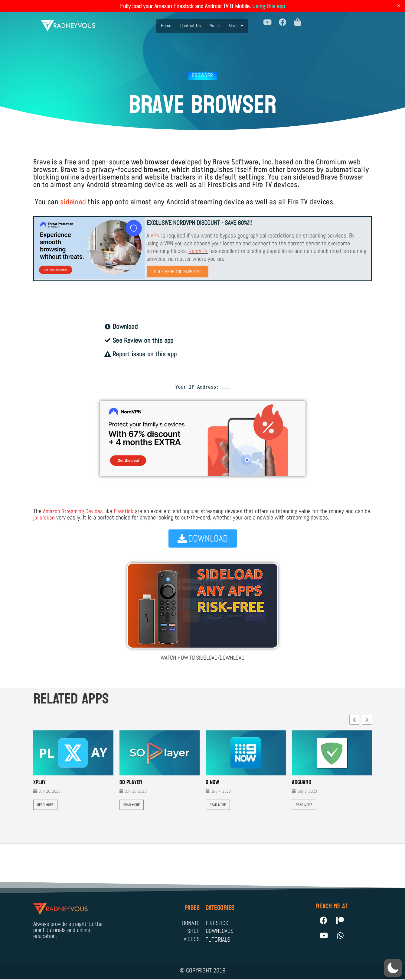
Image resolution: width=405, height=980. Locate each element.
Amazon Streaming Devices (74, 511)
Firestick (126, 511)
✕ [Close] (398, 6)
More (236, 22)
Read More (45, 804)
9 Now (212, 782)
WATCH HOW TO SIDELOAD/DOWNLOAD (202, 657)
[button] (236, 22)
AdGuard (302, 782)
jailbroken (51, 517)
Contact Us (191, 22)
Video (215, 22)
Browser (202, 75)
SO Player (131, 782)
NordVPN (198, 251)
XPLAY (39, 782)
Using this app (269, 6)
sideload (73, 202)
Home (166, 22)
